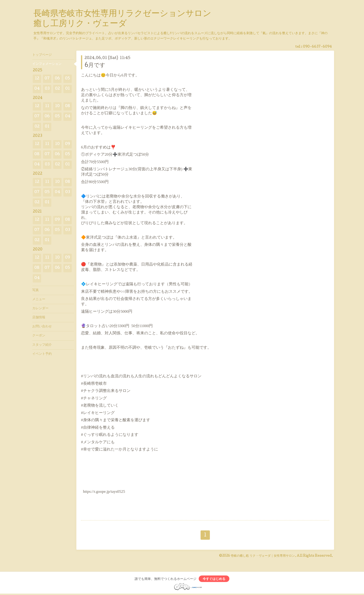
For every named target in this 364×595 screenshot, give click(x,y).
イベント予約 (42, 354)
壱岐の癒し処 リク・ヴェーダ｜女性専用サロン (263, 556)
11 (47, 106)
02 (57, 89)
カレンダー (40, 309)
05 (68, 79)
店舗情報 (39, 318)
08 (68, 106)
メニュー (39, 299)
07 (47, 79)
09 (68, 144)
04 (37, 89)
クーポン (39, 336)
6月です (95, 66)
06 (57, 79)
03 (47, 89)
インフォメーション (47, 64)
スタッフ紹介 (42, 345)
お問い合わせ (42, 327)
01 (68, 89)
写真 (36, 290)
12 (37, 79)
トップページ (42, 55)
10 (57, 106)
